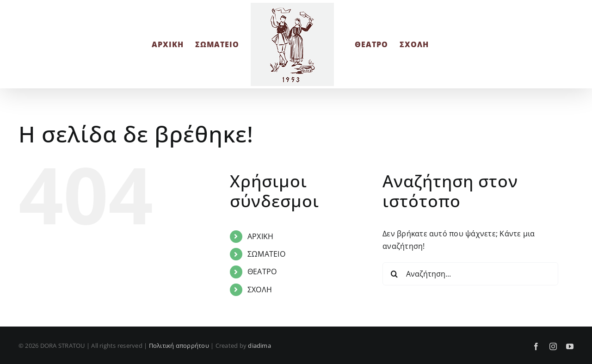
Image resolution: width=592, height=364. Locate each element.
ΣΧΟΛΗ (260, 290)
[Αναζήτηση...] (470, 274)
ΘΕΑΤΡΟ (262, 271)
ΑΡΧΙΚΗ (260, 236)
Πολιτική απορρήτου (179, 345)
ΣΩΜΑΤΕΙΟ (266, 254)
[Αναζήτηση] (394, 274)
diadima (259, 345)
